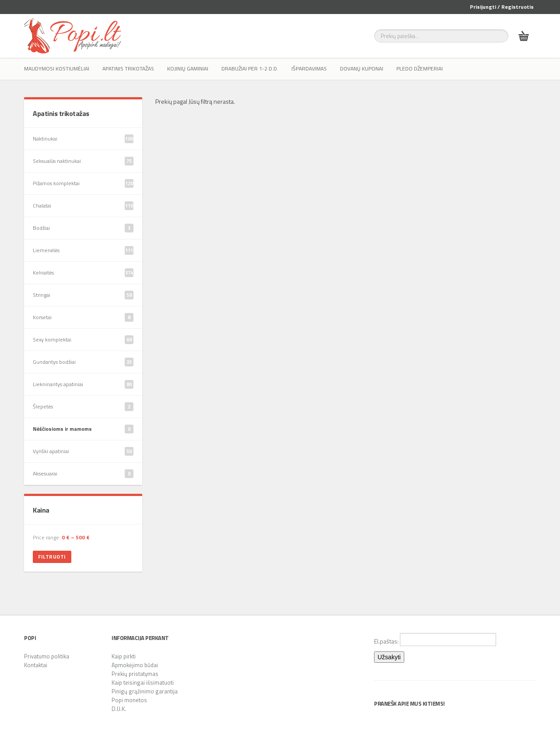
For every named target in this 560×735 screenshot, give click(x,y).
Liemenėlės (83, 250)
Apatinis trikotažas (128, 69)
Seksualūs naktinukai (83, 161)
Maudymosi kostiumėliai (57, 69)
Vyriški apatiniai (83, 451)
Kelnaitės (83, 273)
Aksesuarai (83, 474)
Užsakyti (389, 657)
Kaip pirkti (124, 656)
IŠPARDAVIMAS (309, 69)
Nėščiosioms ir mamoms (83, 429)
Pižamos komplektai (83, 183)
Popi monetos (129, 700)
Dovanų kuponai (362, 69)
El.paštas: (435, 640)
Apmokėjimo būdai (135, 665)
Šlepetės (83, 407)
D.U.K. (119, 709)
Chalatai (83, 206)
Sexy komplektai (83, 340)
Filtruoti (52, 557)
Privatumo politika (47, 656)
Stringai (83, 295)
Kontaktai (36, 665)
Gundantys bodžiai (83, 362)
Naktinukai (83, 139)
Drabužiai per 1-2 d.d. (250, 69)
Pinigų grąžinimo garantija (145, 691)
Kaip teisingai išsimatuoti (143, 682)
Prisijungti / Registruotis (502, 7)
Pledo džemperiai (420, 69)
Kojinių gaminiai (188, 69)
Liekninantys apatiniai (83, 384)
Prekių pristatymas (135, 674)
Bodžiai (83, 228)
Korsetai (83, 317)
